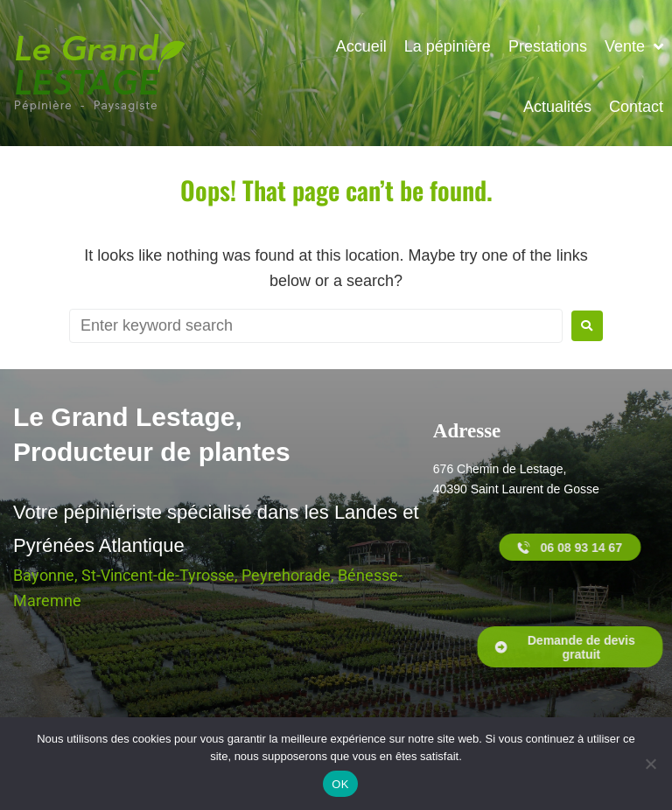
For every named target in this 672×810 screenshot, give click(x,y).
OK (340, 784)
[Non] (650, 764)
